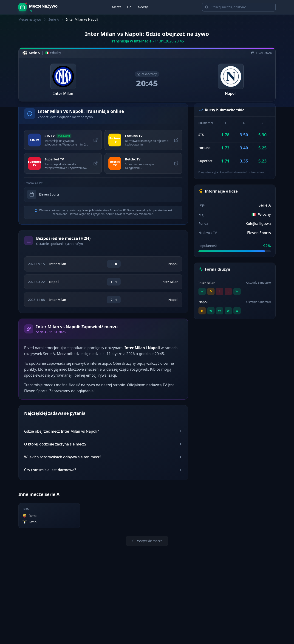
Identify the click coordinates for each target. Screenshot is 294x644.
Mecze (117, 7)
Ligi (130, 7)
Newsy (143, 7)
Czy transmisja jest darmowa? (103, 470)
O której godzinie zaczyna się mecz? (103, 444)
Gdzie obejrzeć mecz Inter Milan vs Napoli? (103, 431)
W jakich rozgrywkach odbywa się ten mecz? (103, 457)
